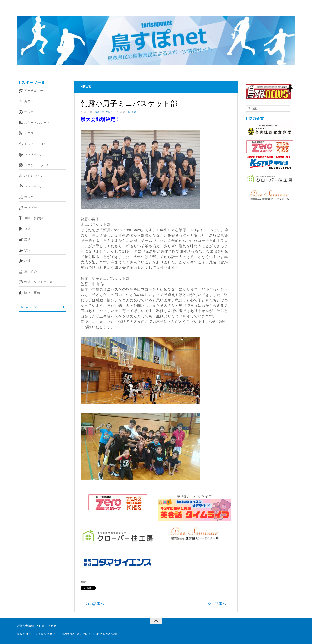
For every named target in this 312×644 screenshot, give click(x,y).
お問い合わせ (48, 626)
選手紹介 (31, 271)
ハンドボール (34, 154)
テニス (29, 133)
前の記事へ (93, 604)
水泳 (27, 250)
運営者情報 (27, 626)
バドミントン (34, 176)
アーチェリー (34, 91)
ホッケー (31, 197)
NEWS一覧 (29, 307)
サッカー (31, 112)
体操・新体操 (34, 218)
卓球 (27, 229)
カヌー (29, 101)
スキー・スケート (37, 123)
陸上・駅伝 (32, 293)
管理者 (132, 112)
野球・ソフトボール (39, 282)
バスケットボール (37, 165)
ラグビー (31, 208)
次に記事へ (219, 604)
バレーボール (34, 186)
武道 (27, 239)
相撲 (27, 261)
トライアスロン (35, 144)
